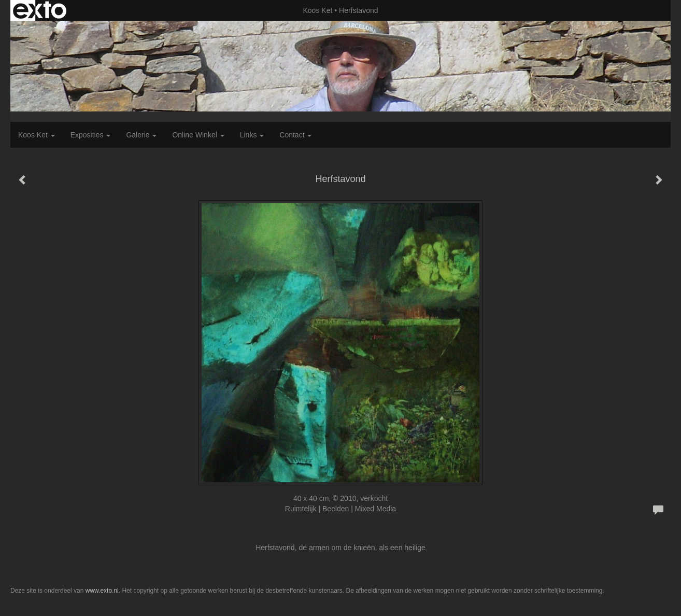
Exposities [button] (91, 135)
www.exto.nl (102, 591)
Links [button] (252, 135)
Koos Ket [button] (37, 135)
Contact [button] (295, 135)
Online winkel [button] (198, 135)
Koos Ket (318, 10)
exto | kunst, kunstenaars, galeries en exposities (40, 10)
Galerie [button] (141, 135)
